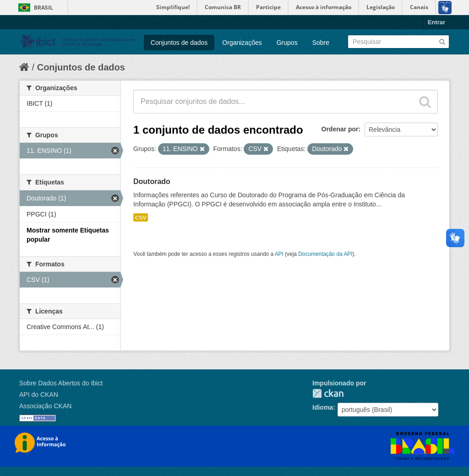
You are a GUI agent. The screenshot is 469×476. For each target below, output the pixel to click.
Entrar (436, 22)
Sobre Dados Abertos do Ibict (61, 383)
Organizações (242, 43)
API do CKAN (39, 395)
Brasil (44, 8)
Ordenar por (340, 129)
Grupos (287, 43)
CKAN (328, 393)
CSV (141, 217)
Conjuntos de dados (179, 43)
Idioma (323, 407)
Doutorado (152, 181)
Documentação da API (325, 254)
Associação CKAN (45, 406)
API (279, 254)
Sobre (321, 43)
